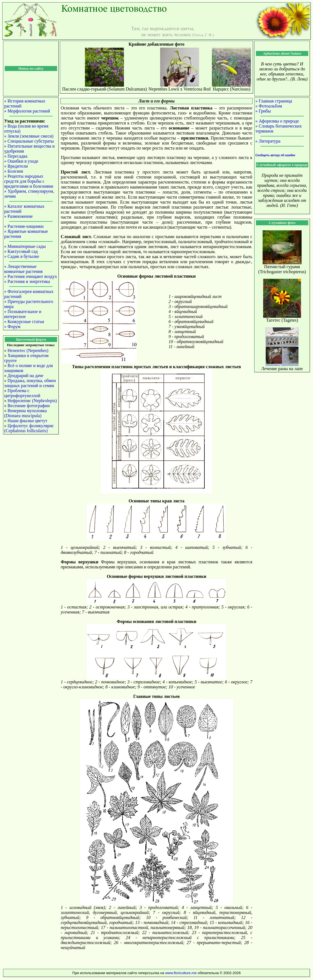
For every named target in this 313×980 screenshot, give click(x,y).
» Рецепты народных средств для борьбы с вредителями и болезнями (29, 181)
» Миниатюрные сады (25, 246)
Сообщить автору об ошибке (275, 155)
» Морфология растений (27, 111)
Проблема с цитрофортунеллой (22, 393)
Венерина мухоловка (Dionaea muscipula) (25, 413)
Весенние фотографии (29, 406)
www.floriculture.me (181, 973)
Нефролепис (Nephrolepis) (32, 401)
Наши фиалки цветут (27, 421)
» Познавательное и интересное (23, 314)
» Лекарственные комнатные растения (23, 269)
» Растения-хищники (24, 226)
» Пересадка (16, 156)
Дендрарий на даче (25, 376)
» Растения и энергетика (27, 281)
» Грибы (263, 111)
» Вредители (16, 166)
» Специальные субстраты (29, 141)
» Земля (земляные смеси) (29, 136)
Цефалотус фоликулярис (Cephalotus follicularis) (29, 428)
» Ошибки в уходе (21, 161)
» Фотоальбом (269, 106)
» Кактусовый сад (21, 251)
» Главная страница (274, 101)
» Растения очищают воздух (31, 276)
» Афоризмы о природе (277, 121)
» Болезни (14, 171)
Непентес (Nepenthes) (28, 350)
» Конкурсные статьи (24, 322)
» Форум (12, 327)
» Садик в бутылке (22, 256)
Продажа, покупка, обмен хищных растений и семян (30, 383)
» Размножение (19, 216)
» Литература (268, 141)
